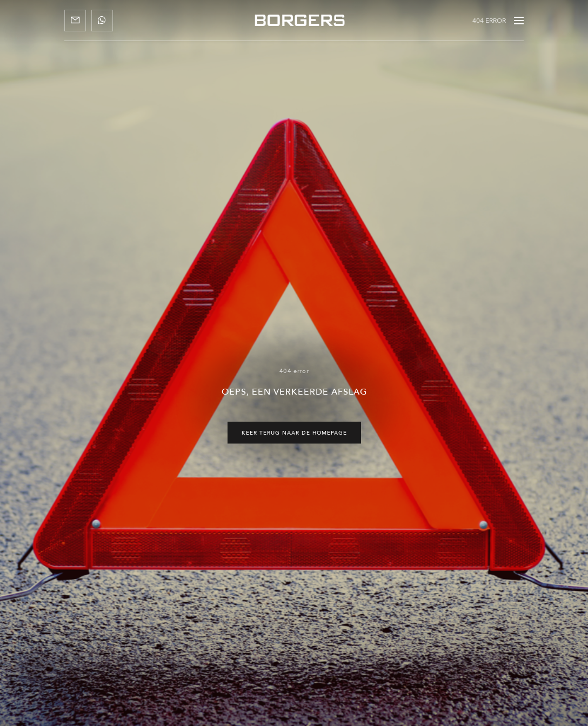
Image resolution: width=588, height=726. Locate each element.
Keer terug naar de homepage (294, 432)
